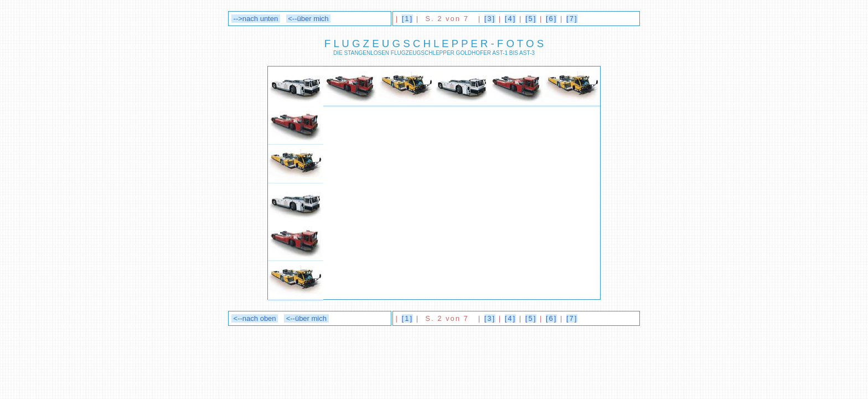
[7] (572, 19)
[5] (531, 19)
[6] (551, 19)
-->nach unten (256, 19)
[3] (490, 19)
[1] (407, 19)
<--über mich (309, 19)
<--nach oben (255, 318)
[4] (510, 19)
